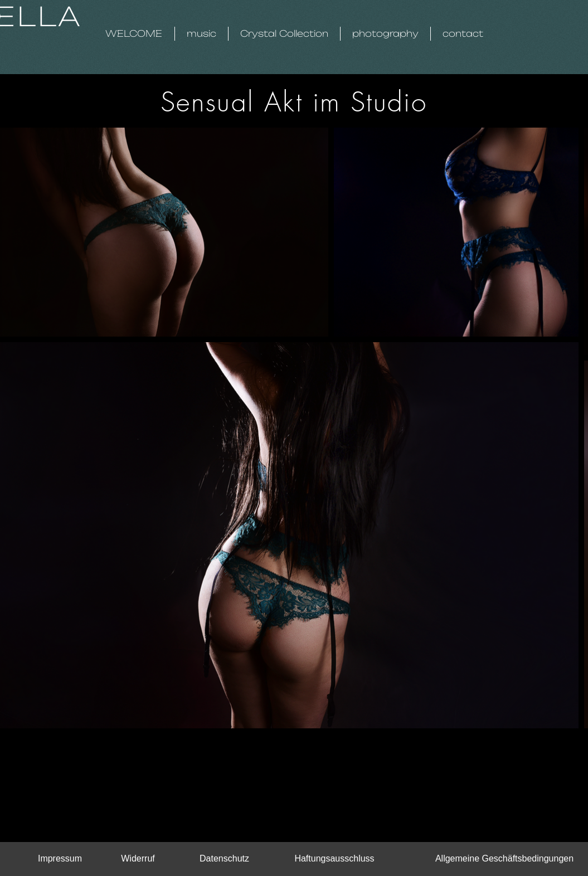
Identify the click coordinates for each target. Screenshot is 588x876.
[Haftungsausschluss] (335, 859)
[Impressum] (60, 859)
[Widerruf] (138, 859)
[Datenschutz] (225, 859)
